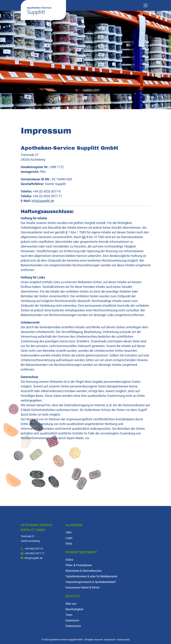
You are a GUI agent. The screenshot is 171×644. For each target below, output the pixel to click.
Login (69, 538)
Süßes (69, 560)
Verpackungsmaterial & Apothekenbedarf (91, 582)
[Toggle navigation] (146, 5)
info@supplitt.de (43, 201)
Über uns (71, 604)
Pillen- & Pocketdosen (79, 565)
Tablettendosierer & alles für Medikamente (91, 576)
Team (69, 615)
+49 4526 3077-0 (34, 549)
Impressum (72, 620)
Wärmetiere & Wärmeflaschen (84, 571)
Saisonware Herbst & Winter (83, 588)
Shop (69, 543)
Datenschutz (73, 626)
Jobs (69, 532)
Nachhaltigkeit (74, 609)
